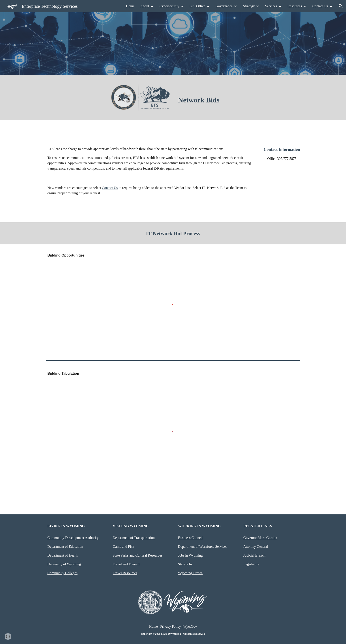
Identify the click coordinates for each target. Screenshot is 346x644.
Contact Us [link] (320, 6)
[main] (206, 100)
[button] (341, 6)
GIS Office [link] (197, 6)
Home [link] (130, 6)
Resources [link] (295, 6)
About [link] (145, 6)
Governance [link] (224, 6)
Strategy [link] (249, 6)
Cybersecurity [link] (169, 6)
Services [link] (271, 6)
